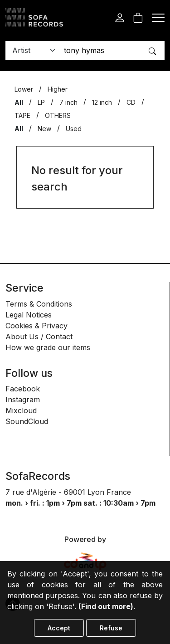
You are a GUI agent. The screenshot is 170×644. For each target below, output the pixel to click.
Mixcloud (21, 410)
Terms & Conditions (39, 304)
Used (74, 129)
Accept (59, 628)
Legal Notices (29, 315)
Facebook (23, 389)
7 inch (68, 102)
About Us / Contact (39, 337)
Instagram (23, 400)
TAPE (22, 115)
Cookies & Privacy (36, 326)
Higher (58, 89)
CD (131, 102)
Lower (24, 89)
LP (41, 102)
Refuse (111, 628)
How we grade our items (48, 347)
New (44, 129)
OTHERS (58, 115)
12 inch (102, 102)
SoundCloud (27, 421)
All (19, 102)
